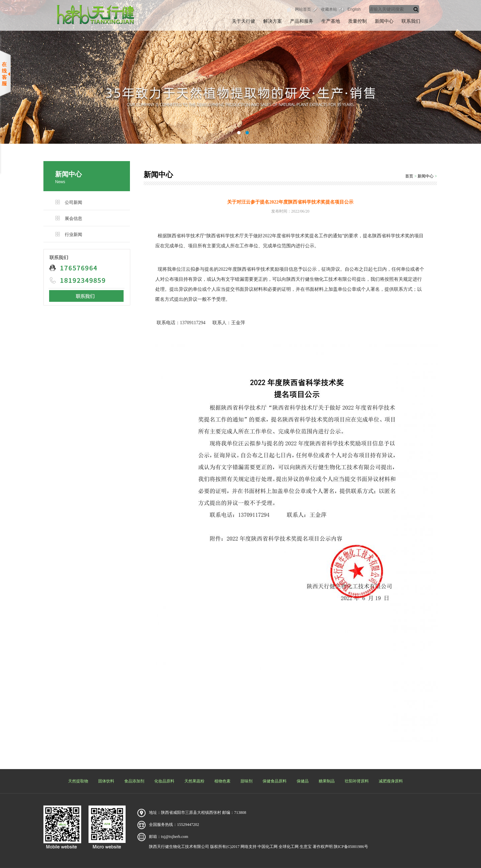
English (354, 9)
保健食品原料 (275, 781)
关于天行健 (244, 21)
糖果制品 (327, 781)
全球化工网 (289, 847)
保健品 (303, 781)
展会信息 (73, 218)
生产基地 (331, 21)
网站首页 (303, 9)
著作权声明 (323, 847)
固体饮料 (106, 781)
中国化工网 (268, 847)
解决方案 (273, 21)
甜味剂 (247, 781)
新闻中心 (384, 21)
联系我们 (411, 21)
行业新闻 (73, 234)
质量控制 (357, 21)
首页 (409, 176)
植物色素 (222, 781)
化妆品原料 (164, 781)
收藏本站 (329, 9)
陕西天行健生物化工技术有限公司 (179, 847)
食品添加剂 (134, 781)
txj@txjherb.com (175, 837)
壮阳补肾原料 (357, 781)
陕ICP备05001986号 (351, 847)
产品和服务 (302, 21)
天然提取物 (78, 781)
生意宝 (306, 847)
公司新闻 (73, 202)
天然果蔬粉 (194, 781)
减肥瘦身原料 (391, 781)
